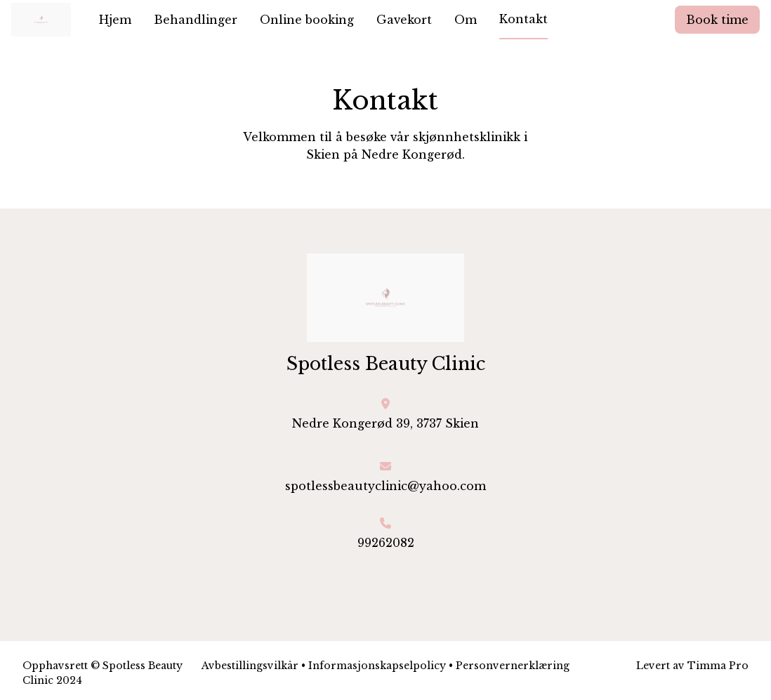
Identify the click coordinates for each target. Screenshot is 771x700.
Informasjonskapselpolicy (377, 666)
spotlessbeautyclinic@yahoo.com (385, 486)
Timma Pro (718, 666)
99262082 (386, 543)
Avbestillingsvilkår (250, 666)
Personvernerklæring (513, 666)
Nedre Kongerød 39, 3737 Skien (385, 423)
